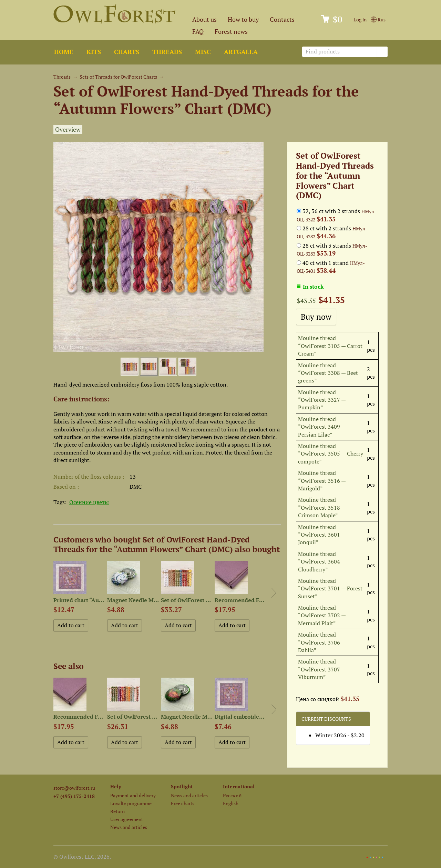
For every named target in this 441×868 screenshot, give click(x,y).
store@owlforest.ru (74, 788)
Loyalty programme (131, 803)
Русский (232, 795)
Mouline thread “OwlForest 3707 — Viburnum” (322, 669)
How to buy (243, 19)
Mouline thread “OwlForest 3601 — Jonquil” (322, 535)
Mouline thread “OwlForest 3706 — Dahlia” (322, 642)
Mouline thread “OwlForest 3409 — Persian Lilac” (322, 427)
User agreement (127, 819)
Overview (68, 129)
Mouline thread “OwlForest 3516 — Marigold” (322, 481)
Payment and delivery (133, 795)
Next (274, 593)
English (231, 803)
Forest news (231, 32)
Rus (378, 19)
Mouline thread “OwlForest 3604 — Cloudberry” (322, 562)
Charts (127, 52)
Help (116, 786)
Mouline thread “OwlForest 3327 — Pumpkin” (322, 400)
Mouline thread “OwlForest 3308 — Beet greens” (328, 373)
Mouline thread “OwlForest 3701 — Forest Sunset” (330, 588)
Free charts (183, 803)
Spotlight (182, 786)
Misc (203, 52)
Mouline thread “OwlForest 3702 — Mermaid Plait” (322, 615)
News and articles (129, 827)
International (239, 786)
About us (204, 19)
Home (64, 52)
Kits (94, 52)
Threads (167, 52)
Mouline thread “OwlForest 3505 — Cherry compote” (331, 454)
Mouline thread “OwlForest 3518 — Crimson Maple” (322, 507)
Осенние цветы (89, 502)
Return (117, 811)
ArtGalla (241, 52)
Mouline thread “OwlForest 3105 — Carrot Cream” (330, 346)
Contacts (282, 19)
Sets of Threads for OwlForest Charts (118, 77)
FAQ (198, 32)
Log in (360, 19)
